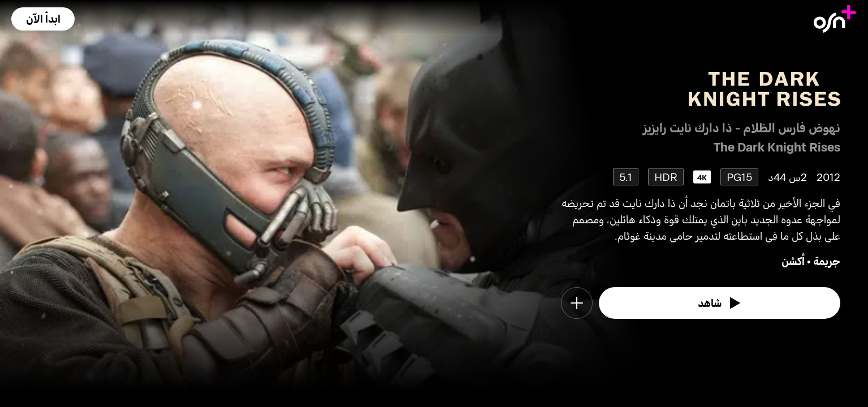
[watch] (720, 303)
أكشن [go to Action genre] (793, 261)
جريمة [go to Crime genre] (827, 261)
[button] (43, 19)
